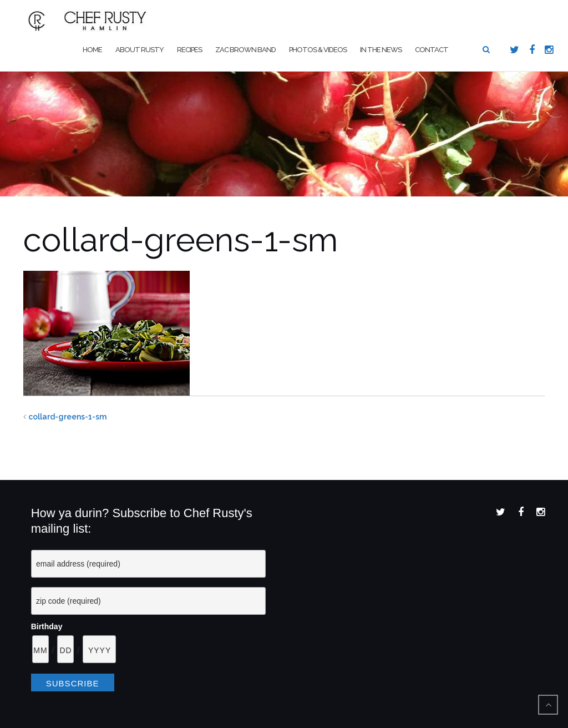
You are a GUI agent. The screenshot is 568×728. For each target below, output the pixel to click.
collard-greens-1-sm (67, 417)
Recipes (189, 50)
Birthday (47, 626)
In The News (381, 50)
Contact (432, 50)
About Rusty (140, 50)
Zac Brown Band (245, 50)
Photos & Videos (318, 50)
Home (92, 50)
